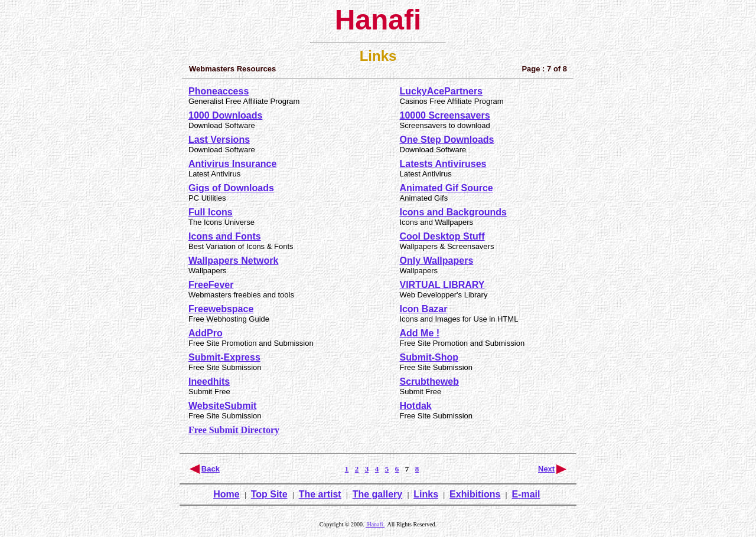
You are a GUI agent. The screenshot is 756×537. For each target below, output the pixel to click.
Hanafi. (375, 524)
